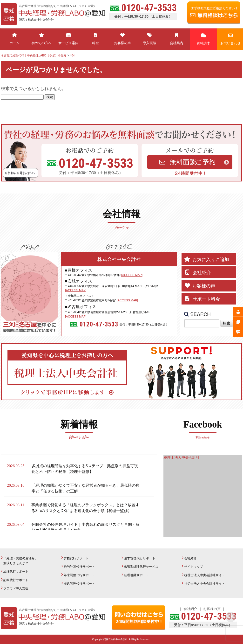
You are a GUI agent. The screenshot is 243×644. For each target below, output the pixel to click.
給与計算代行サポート (79, 567)
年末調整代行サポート (79, 575)
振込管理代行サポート (79, 584)
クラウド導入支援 (16, 588)
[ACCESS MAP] (132, 275)
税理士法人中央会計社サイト (205, 575)
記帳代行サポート (16, 580)
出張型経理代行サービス (141, 567)
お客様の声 (212, 609)
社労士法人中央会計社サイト (205, 584)
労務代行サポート (76, 558)
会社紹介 (190, 558)
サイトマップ (194, 567)
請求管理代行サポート (140, 558)
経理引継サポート (136, 575)
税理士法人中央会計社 (182, 457)
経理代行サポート (16, 571)
